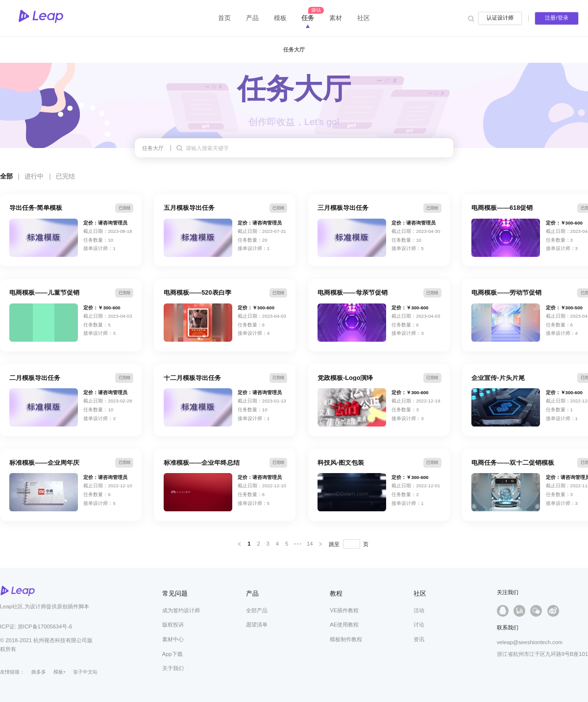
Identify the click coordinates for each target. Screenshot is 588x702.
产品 (252, 593)
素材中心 (173, 639)
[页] (352, 544)
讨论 (419, 625)
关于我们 (173, 668)
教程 (336, 593)
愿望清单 (257, 625)
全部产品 (257, 610)
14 (310, 544)
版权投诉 (173, 625)
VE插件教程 (344, 610)
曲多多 (39, 672)
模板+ (60, 672)
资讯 (419, 639)
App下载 (172, 654)
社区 (420, 593)
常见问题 (175, 593)
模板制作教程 (346, 639)
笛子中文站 (85, 672)
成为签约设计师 (181, 610)
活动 (419, 610)
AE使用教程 (344, 625)
